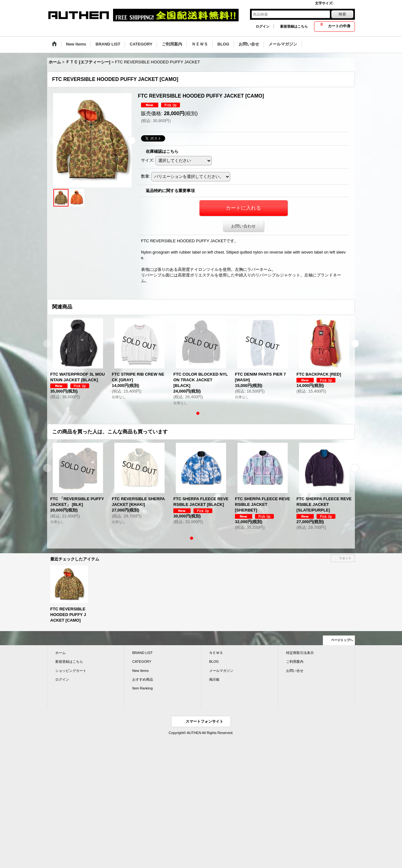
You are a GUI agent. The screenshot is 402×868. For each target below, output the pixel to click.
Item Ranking (142, 688)
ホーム (60, 653)
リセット (345, 558)
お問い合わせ (243, 226)
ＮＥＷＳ (216, 653)
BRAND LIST (142, 653)
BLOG (214, 662)
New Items (140, 671)
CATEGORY (142, 662)
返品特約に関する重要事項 (170, 191)
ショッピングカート (71, 671)
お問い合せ (295, 671)
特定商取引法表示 (300, 653)
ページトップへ (342, 640)
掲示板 (214, 679)
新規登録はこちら (294, 26)
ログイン (263, 26)
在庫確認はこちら (162, 151)
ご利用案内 (295, 662)
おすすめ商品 (143, 679)
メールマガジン (221, 671)
